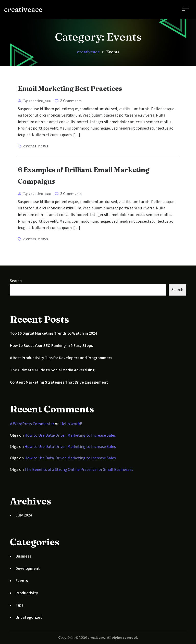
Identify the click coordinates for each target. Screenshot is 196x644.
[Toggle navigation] (185, 9)
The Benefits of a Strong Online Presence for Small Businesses (79, 470)
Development (28, 569)
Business (23, 556)
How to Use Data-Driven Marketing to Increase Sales (70, 435)
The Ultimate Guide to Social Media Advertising (52, 370)
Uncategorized (29, 617)
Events (22, 581)
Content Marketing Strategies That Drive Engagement (59, 382)
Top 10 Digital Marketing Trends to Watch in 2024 (53, 333)
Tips (19, 605)
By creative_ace (37, 101)
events (30, 146)
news (43, 146)
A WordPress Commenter (32, 424)
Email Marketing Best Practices (70, 89)
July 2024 (24, 515)
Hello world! (71, 424)
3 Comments (71, 101)
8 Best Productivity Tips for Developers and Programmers (61, 358)
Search (16, 281)
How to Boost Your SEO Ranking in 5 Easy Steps (51, 346)
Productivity (27, 593)
